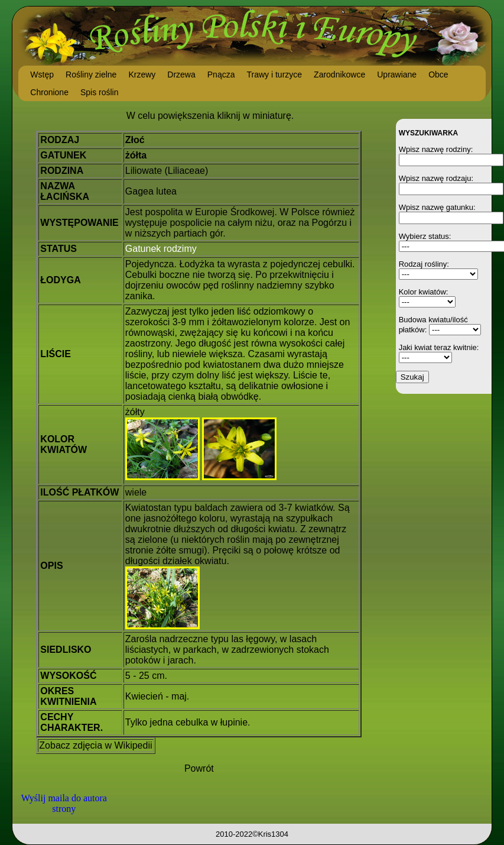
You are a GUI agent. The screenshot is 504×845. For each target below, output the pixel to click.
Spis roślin (100, 92)
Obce (438, 75)
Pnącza (221, 75)
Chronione (49, 92)
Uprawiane (397, 75)
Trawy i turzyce (274, 75)
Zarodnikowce (339, 75)
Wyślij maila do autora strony (64, 803)
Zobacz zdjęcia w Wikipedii (95, 745)
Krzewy (142, 75)
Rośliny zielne (91, 75)
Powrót (199, 768)
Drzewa (181, 75)
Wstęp (42, 75)
